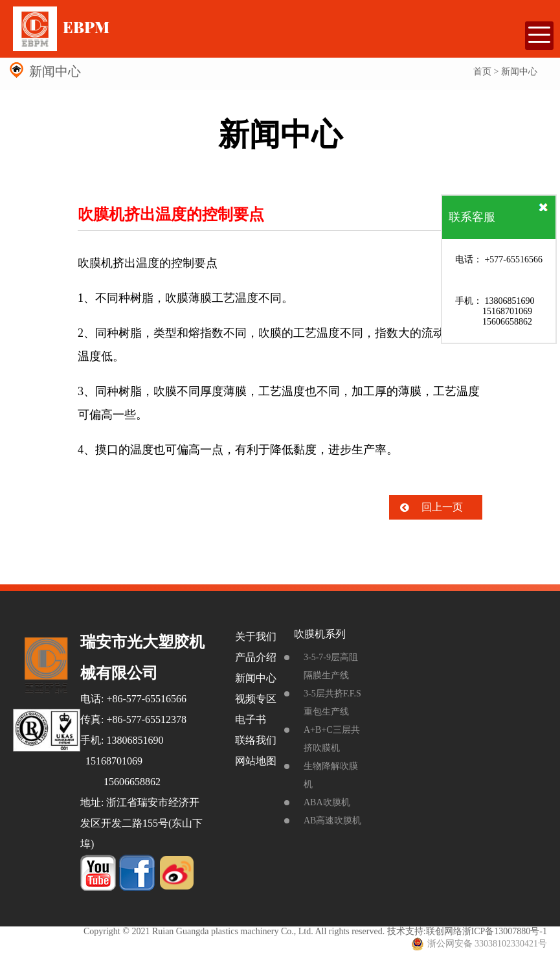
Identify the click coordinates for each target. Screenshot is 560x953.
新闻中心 (256, 678)
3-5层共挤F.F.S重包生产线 (332, 703)
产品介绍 (256, 657)
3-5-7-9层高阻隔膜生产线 (331, 666)
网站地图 (256, 761)
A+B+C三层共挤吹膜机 (332, 739)
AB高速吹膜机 (332, 821)
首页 (482, 72)
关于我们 (256, 637)
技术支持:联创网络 (425, 931)
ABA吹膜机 (327, 802)
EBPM (61, 28)
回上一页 (442, 507)
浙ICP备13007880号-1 (505, 931)
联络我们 (256, 740)
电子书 (251, 719)
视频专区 (256, 699)
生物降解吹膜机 (331, 775)
